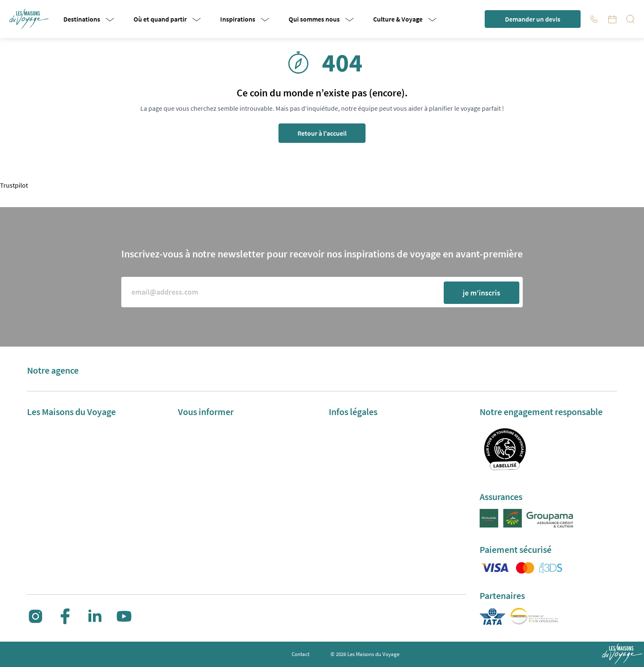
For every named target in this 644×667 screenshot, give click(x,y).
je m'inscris (482, 293)
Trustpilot (14, 185)
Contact (300, 654)
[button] (30, 19)
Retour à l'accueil (322, 133)
